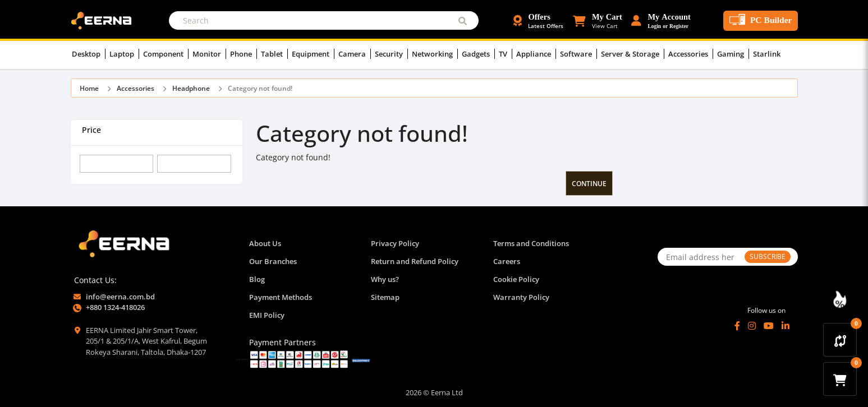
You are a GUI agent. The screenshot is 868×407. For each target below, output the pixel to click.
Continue (589, 184)
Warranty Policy (521, 297)
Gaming (733, 54)
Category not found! (260, 88)
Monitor (209, 54)
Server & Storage (633, 54)
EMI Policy (267, 315)
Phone (244, 54)
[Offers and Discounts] (538, 21)
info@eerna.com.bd (120, 297)
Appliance (536, 54)
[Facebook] (737, 326)
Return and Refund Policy (415, 261)
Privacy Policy (395, 243)
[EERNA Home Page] (104, 20)
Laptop (124, 54)
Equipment (313, 54)
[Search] (324, 20)
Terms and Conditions (531, 243)
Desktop (89, 54)
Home (89, 88)
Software (578, 54)
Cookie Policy (516, 279)
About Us (265, 243)
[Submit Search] (463, 20)
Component (166, 54)
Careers (507, 261)
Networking (435, 54)
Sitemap (385, 297)
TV (506, 54)
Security (391, 54)
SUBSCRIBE (768, 256)
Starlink (767, 54)
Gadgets (478, 54)
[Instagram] (752, 326)
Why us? (385, 279)
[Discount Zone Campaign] (840, 299)
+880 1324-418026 (115, 307)
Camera (355, 54)
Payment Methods (281, 297)
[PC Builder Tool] (761, 21)
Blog (257, 279)
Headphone (191, 88)
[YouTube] (769, 326)
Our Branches (273, 261)
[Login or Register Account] (661, 21)
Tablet (274, 54)
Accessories (691, 54)
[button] (597, 21)
